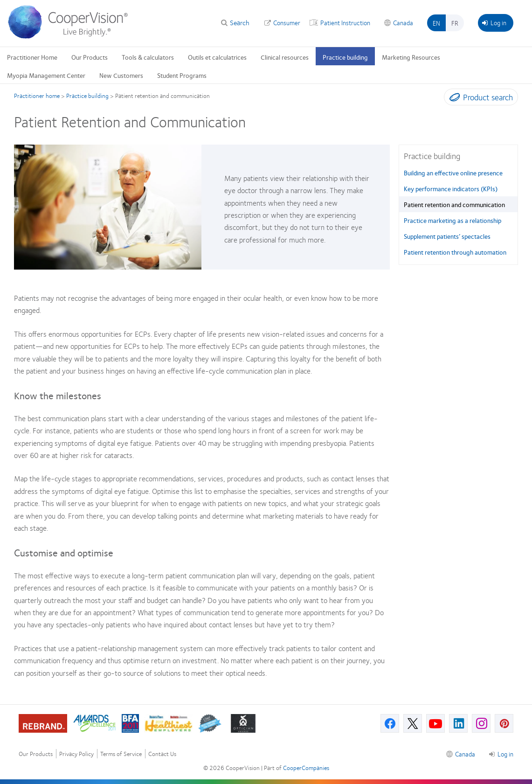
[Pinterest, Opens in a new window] (504, 723)
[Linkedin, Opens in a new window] (458, 723)
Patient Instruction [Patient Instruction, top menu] (345, 22)
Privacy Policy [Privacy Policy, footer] (76, 754)
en (436, 23)
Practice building (87, 96)
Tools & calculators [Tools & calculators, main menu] (148, 57)
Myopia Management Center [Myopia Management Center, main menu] (46, 75)
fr (455, 23)
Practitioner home (37, 96)
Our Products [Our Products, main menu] (90, 57)
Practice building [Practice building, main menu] (345, 57)
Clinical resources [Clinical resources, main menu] (285, 57)
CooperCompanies (306, 768)
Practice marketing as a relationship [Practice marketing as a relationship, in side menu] (453, 220)
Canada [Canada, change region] (403, 22)
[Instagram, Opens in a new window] (481, 723)
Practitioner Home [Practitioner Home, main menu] (32, 57)
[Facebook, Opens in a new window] (390, 723)
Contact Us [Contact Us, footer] (162, 754)
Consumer (287, 22)
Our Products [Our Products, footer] (36, 754)
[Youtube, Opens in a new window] (435, 723)
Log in (494, 22)
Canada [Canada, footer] (465, 754)
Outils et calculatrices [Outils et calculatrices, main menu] (217, 57)
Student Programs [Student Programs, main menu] (182, 75)
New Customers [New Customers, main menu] (121, 75)
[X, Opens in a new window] (413, 723)
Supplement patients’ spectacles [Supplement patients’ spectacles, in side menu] (447, 236)
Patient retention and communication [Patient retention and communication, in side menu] (454, 204)
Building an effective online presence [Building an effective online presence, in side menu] (453, 173)
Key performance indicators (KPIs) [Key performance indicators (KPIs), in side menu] (451, 188)
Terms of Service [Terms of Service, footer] (121, 754)
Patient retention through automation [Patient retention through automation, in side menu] (455, 252)
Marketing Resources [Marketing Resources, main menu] (411, 57)
